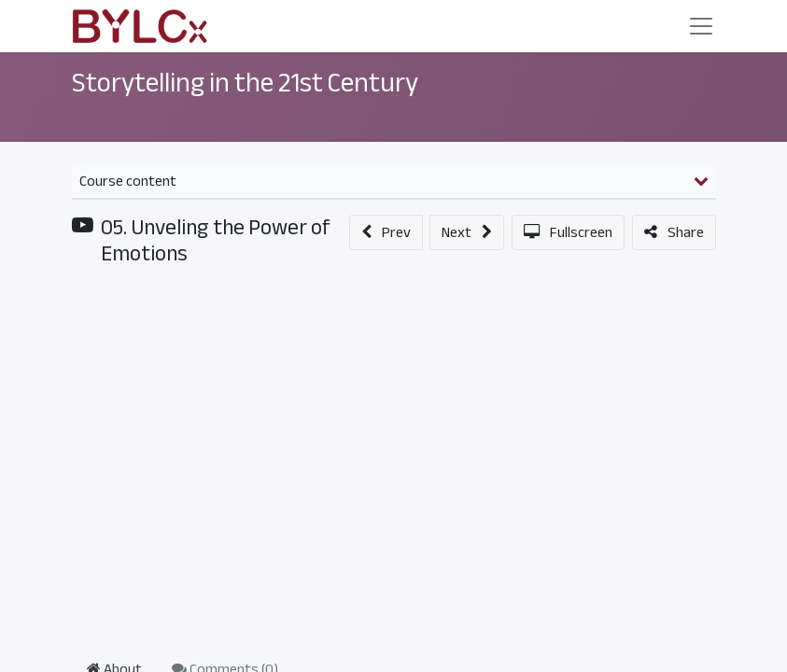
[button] (386, 232)
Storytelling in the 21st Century (245, 83)
